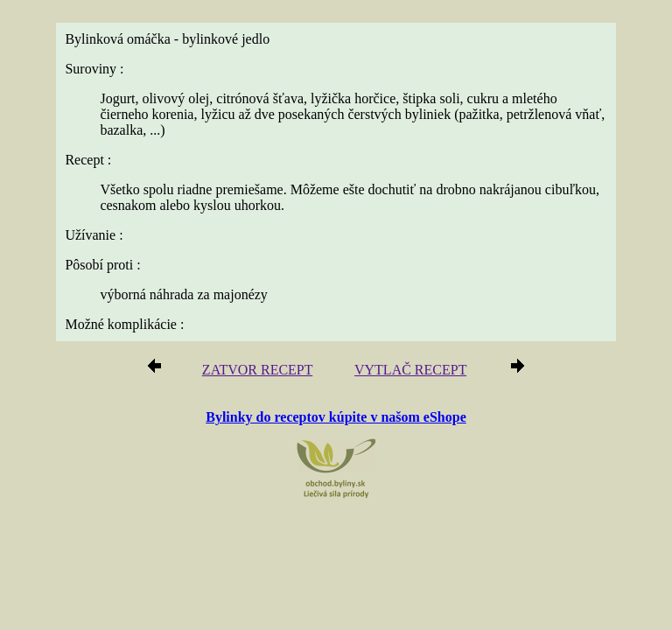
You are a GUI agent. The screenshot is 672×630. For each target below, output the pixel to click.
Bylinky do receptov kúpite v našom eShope (336, 417)
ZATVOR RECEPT (257, 370)
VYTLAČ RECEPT (410, 370)
